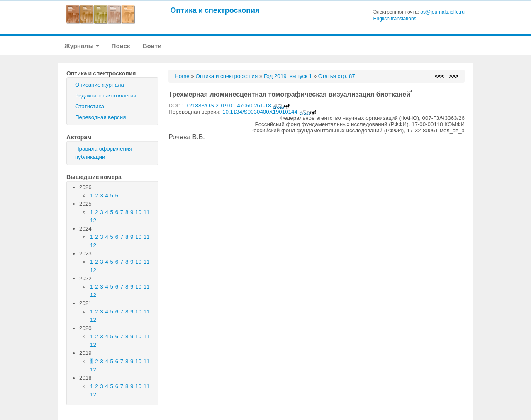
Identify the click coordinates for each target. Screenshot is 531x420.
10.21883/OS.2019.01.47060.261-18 (236, 106)
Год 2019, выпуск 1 (288, 76)
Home (182, 76)
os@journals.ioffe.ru (442, 12)
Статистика (90, 106)
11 (147, 212)
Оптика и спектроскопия (215, 10)
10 (138, 212)
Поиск (121, 46)
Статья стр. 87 (337, 76)
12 (93, 220)
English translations (395, 19)
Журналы (82, 46)
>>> (454, 76)
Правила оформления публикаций (104, 153)
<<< (440, 76)
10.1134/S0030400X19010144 (269, 112)
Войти (152, 46)
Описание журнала (100, 85)
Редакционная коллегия (106, 96)
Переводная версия (100, 117)
